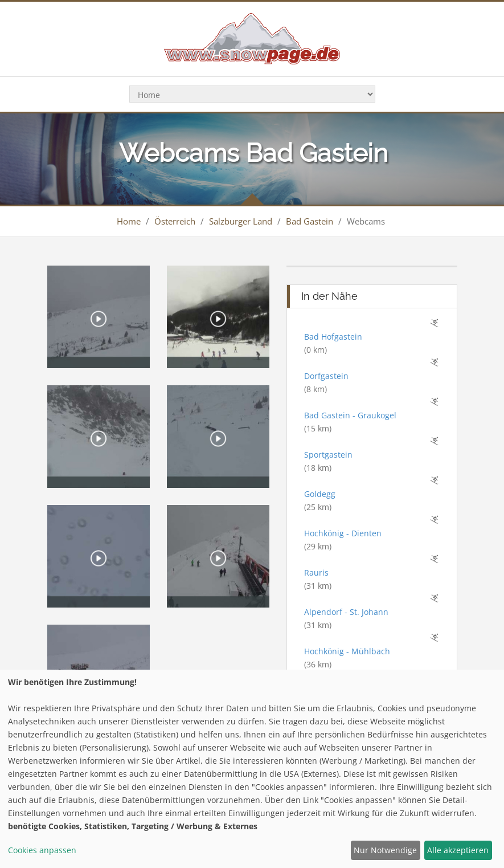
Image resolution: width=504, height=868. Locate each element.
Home (129, 221)
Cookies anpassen (42, 850)
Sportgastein (328, 455)
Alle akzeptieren (458, 850)
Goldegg (320, 494)
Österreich (175, 221)
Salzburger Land (241, 221)
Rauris (316, 572)
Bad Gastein (310, 221)
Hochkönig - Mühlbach (347, 651)
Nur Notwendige (385, 850)
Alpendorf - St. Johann (346, 612)
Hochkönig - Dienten (343, 533)
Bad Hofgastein (333, 337)
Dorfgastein (326, 376)
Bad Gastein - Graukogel (350, 415)
